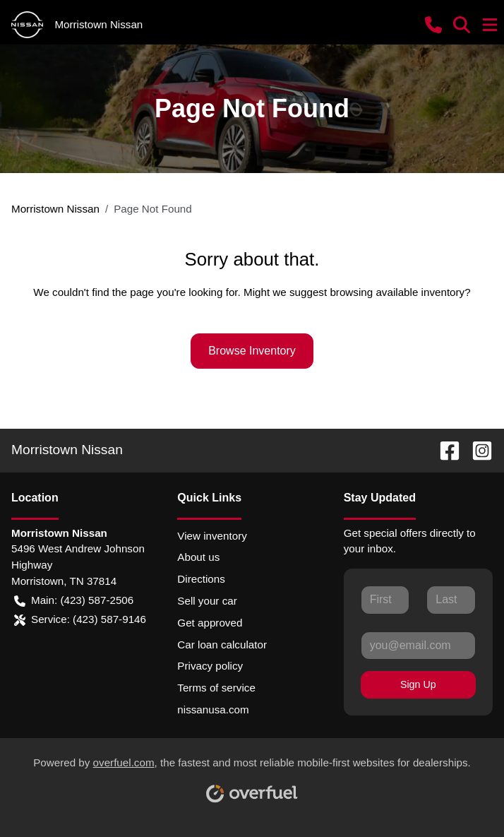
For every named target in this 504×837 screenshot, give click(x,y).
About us (198, 557)
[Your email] (418, 646)
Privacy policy (210, 666)
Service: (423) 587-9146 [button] (80, 620)
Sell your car (207, 601)
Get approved (210, 623)
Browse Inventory (252, 351)
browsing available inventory (397, 292)
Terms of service (216, 688)
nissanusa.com (213, 710)
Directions (201, 579)
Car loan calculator (222, 645)
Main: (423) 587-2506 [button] (74, 601)
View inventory (212, 536)
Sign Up (418, 684)
